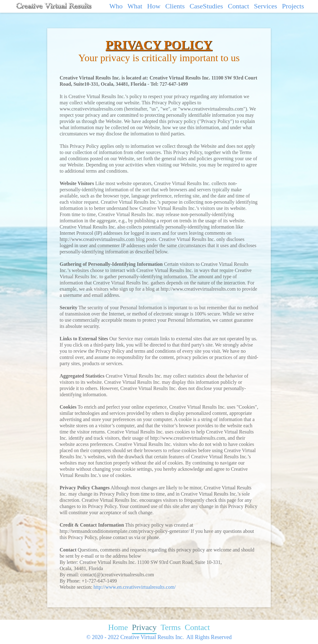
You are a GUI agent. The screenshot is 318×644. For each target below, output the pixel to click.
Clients (175, 6)
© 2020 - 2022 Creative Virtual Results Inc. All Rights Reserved (159, 637)
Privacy (144, 627)
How (154, 6)
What (135, 6)
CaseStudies (206, 6)
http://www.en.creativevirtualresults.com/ (135, 587)
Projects (293, 6)
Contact (238, 6)
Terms (171, 627)
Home (118, 627)
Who (116, 6)
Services (266, 6)
